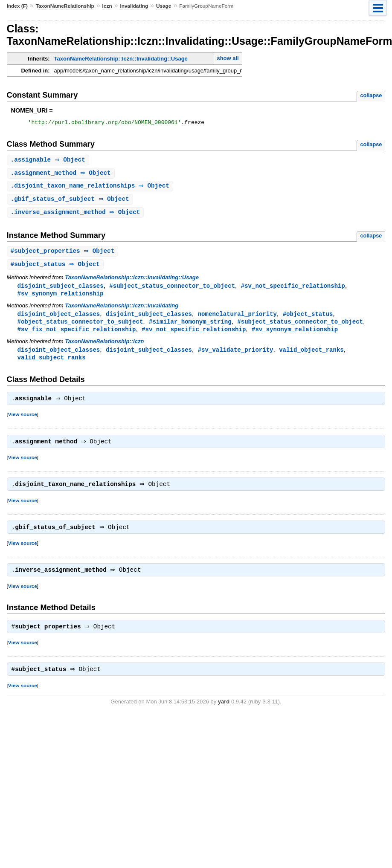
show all (228, 58)
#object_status (308, 319)
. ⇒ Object (49, 161)
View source (23, 422)
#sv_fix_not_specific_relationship (77, 335)
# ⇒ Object (64, 255)
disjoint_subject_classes (61, 290)
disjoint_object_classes (59, 319)
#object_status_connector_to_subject (80, 327)
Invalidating (134, 6)
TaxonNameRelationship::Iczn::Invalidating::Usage (121, 59)
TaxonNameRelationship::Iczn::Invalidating (122, 311)
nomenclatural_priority (237, 319)
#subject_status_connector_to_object (172, 290)
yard (224, 715)
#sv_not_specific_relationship (293, 290)
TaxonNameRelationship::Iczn (104, 348)
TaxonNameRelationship (65, 6)
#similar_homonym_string (190, 327)
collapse (371, 95)
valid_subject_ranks (52, 364)
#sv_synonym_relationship (61, 298)
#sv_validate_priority (236, 356)
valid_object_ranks (311, 356)
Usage (164, 6)
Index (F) (17, 6)
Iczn (107, 6)
